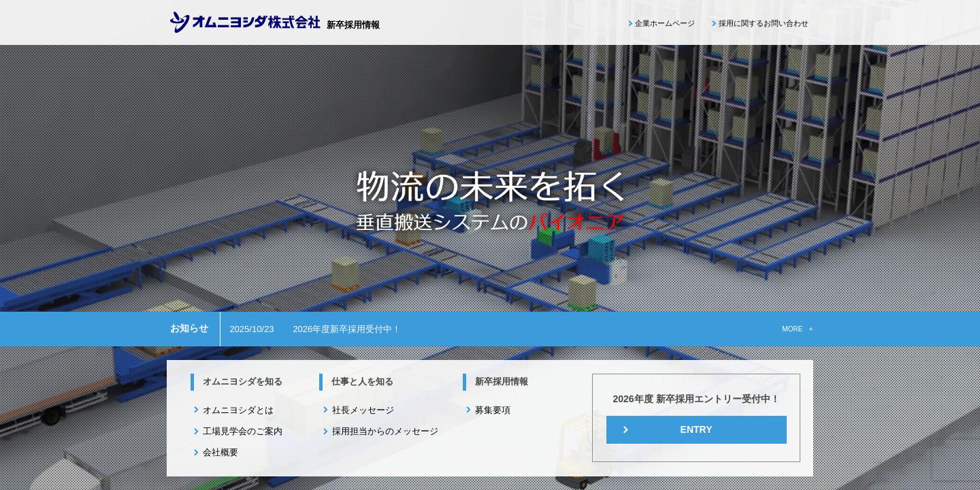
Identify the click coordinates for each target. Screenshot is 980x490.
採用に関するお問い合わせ (764, 23)
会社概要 (220, 452)
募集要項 (493, 410)
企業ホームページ (665, 23)
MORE (792, 329)
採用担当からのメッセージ (385, 431)
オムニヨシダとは (238, 410)
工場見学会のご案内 (243, 431)
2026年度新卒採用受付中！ (347, 329)
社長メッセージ (363, 410)
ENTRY (697, 429)
